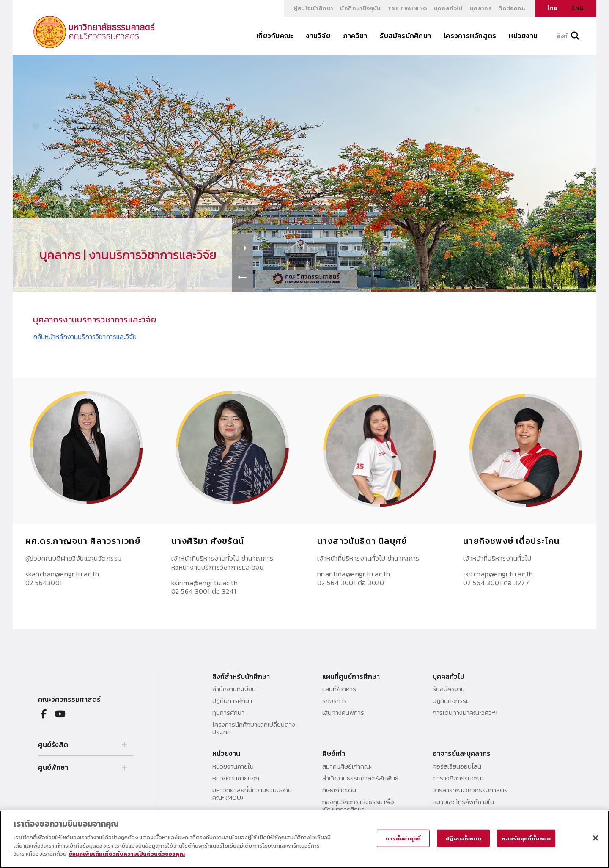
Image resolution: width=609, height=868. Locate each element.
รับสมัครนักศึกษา (405, 36)
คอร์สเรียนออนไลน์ (457, 766)
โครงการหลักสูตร (470, 36)
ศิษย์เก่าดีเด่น (339, 790)
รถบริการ (335, 701)
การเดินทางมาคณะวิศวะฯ (465, 713)
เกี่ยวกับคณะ (275, 36)
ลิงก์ (568, 36)
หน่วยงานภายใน (233, 766)
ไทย (553, 8)
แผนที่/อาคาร (339, 689)
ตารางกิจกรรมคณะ (458, 778)
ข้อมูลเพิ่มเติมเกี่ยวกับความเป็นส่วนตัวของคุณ (127, 854)
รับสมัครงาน (449, 689)
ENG (578, 8)
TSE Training (407, 8)
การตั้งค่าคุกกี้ (403, 838)
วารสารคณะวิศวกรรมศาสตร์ (470, 790)
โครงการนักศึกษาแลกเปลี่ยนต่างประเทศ (254, 728)
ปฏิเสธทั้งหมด (463, 838)
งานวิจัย (318, 36)
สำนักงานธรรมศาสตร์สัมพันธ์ (360, 778)
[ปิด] (595, 838)
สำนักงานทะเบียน (234, 689)
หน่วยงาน (523, 36)
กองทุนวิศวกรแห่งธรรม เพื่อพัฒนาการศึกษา (358, 806)
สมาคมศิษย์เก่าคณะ (347, 766)
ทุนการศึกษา (228, 713)
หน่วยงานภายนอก (236, 778)
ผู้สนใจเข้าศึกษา (314, 8)
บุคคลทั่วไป (449, 8)
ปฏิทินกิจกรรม (451, 701)
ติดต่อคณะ (512, 8)
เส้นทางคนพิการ (343, 713)
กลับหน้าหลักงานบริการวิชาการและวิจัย (85, 336)
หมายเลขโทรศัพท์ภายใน (463, 802)
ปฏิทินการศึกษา (232, 701)
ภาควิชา (355, 36)
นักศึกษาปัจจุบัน (360, 8)
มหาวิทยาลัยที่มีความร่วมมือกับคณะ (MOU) (252, 794)
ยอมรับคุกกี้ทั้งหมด (526, 838)
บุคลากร (481, 8)
